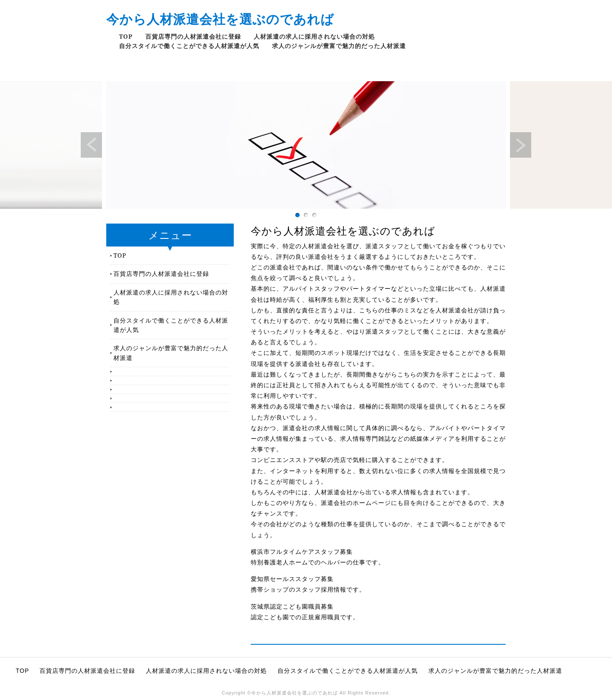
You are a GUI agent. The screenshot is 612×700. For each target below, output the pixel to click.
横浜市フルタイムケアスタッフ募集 (302, 552)
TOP (126, 36)
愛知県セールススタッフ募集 (292, 579)
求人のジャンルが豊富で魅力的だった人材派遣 (339, 46)
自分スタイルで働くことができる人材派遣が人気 (189, 46)
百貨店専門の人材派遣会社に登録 (193, 36)
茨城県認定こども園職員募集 (292, 606)
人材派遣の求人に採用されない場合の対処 (314, 36)
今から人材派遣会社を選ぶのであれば (220, 19)
